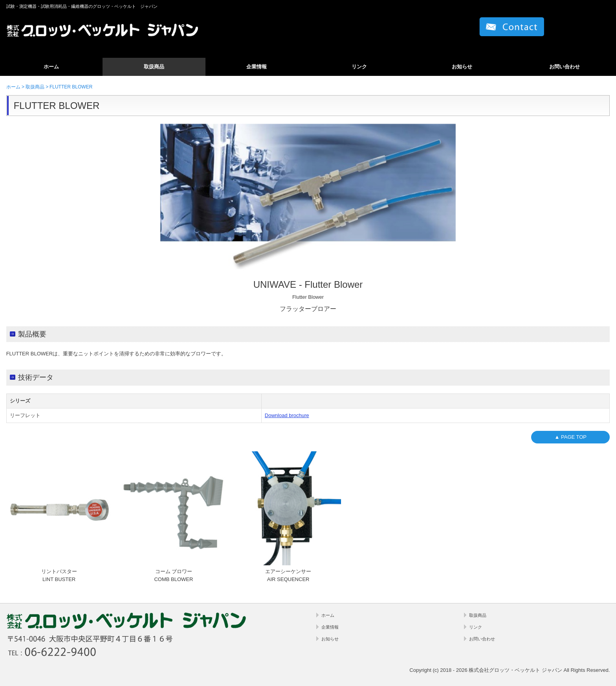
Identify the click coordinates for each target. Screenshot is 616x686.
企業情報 (257, 67)
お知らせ (462, 67)
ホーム (51, 67)
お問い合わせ (565, 67)
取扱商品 (154, 67)
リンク (359, 67)
